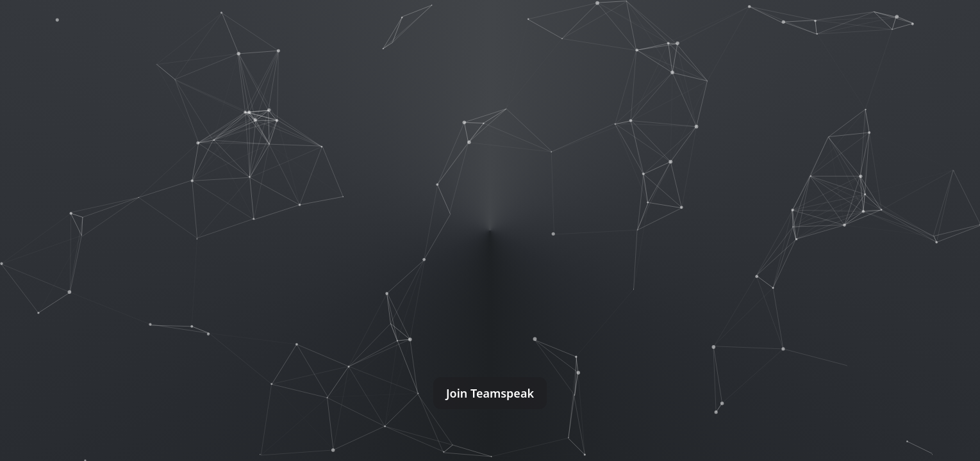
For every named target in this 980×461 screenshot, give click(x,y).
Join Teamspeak (490, 393)
